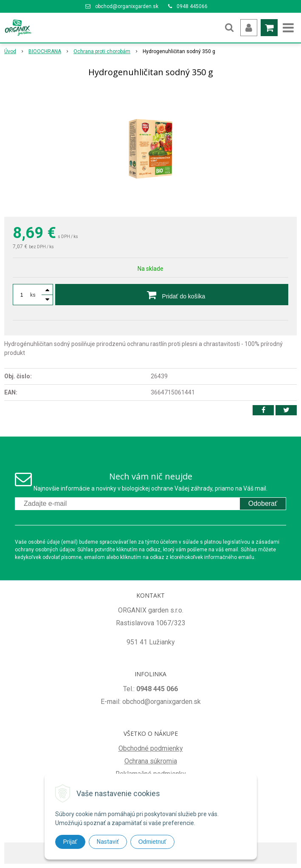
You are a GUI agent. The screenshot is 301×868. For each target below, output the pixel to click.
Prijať (70, 842)
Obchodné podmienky (151, 748)
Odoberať (263, 503)
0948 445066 (192, 6)
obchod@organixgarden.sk (127, 6)
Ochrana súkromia (151, 761)
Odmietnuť (152, 842)
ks (33, 295)
